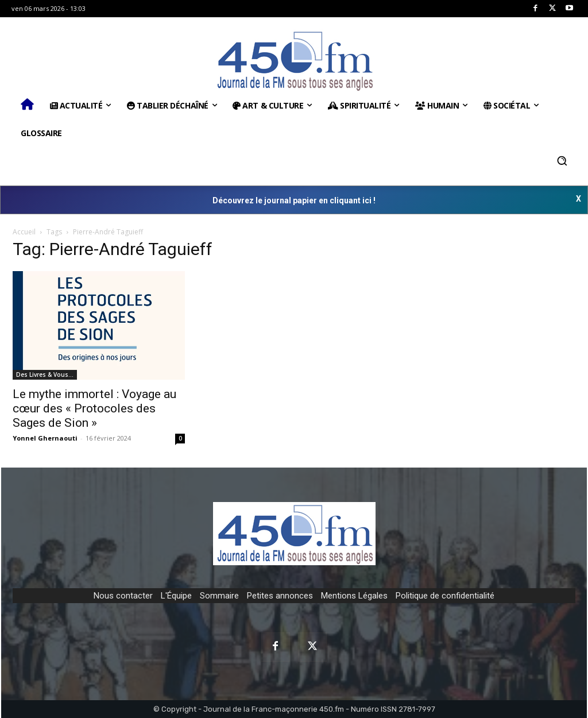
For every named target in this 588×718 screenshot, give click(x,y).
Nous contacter (123, 596)
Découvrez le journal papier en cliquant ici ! (294, 200)
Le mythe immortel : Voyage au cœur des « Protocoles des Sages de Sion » (94, 408)
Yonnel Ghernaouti (45, 438)
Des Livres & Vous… (45, 375)
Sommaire (219, 596)
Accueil (24, 232)
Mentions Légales (354, 596)
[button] (562, 161)
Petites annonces (280, 596)
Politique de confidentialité (445, 596)
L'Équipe (176, 596)
